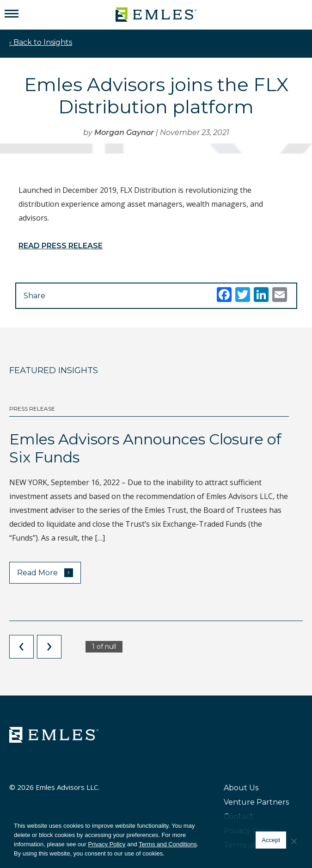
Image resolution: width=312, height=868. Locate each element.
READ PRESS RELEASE (61, 246)
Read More (45, 572)
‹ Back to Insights (41, 42)
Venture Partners (256, 802)
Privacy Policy (107, 844)
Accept (271, 840)
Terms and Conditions (168, 844)
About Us (241, 788)
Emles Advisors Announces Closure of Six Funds (145, 448)
